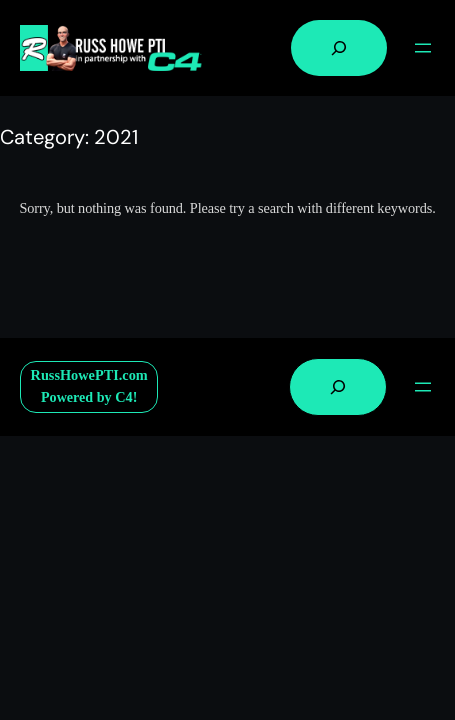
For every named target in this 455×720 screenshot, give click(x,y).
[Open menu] (423, 48)
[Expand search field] (339, 48)
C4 (123, 397)
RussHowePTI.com (89, 375)
